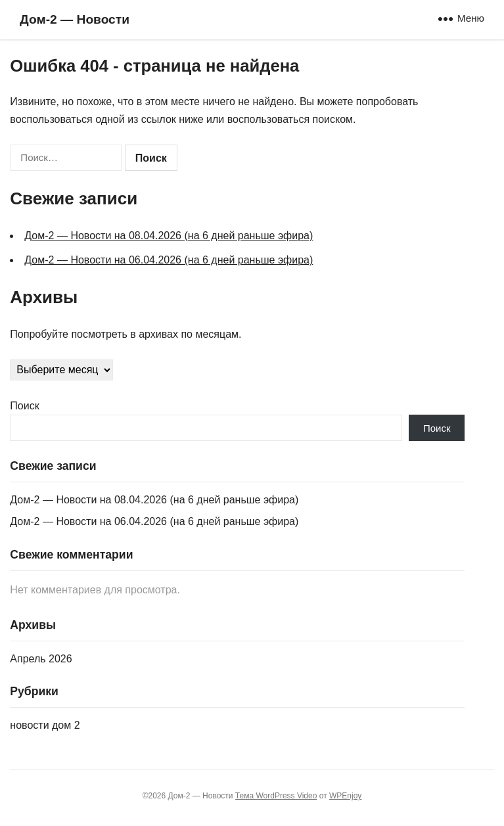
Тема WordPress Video (276, 796)
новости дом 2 (45, 725)
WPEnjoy (345, 796)
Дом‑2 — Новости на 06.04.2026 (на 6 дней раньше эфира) (169, 260)
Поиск (24, 406)
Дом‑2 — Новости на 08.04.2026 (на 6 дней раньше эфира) (169, 236)
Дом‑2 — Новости (75, 19)
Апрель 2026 (41, 659)
